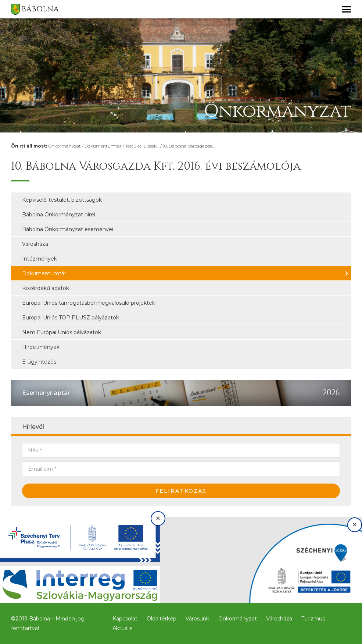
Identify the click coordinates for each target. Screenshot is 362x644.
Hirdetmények (41, 347)
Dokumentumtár (103, 146)
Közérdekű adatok (46, 288)
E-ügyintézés (39, 362)
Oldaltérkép (162, 619)
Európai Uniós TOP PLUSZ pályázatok (71, 318)
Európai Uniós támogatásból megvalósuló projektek (89, 303)
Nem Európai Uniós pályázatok (62, 332)
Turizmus (313, 619)
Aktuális (122, 628)
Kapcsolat (125, 619)
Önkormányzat (64, 146)
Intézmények (40, 259)
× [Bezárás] (158, 518)
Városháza (35, 244)
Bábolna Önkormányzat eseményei (68, 229)
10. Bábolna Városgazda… (189, 146)
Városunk (197, 619)
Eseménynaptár (46, 393)
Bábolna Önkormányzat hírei (59, 215)
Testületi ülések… (142, 146)
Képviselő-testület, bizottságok (62, 200)
